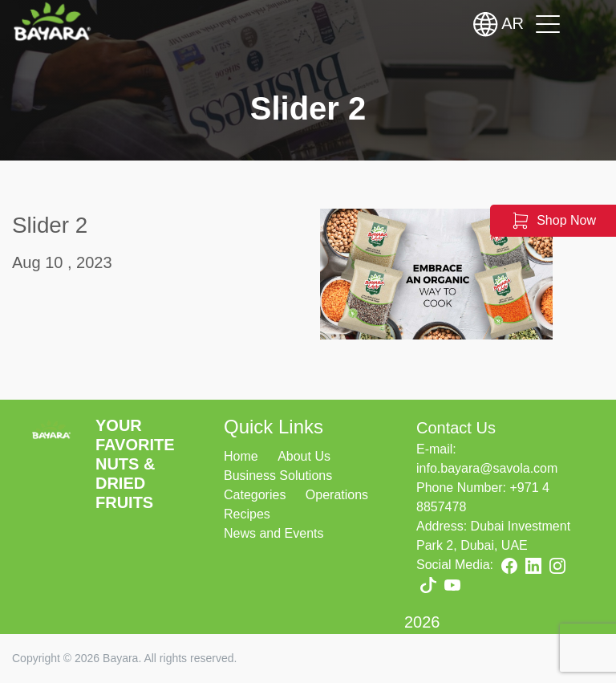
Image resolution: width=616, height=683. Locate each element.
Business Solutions (278, 476)
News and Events (274, 533)
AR (498, 24)
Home (241, 456)
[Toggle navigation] (548, 24)
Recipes (247, 514)
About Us (304, 456)
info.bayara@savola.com (487, 468)
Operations (337, 495)
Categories (255, 495)
